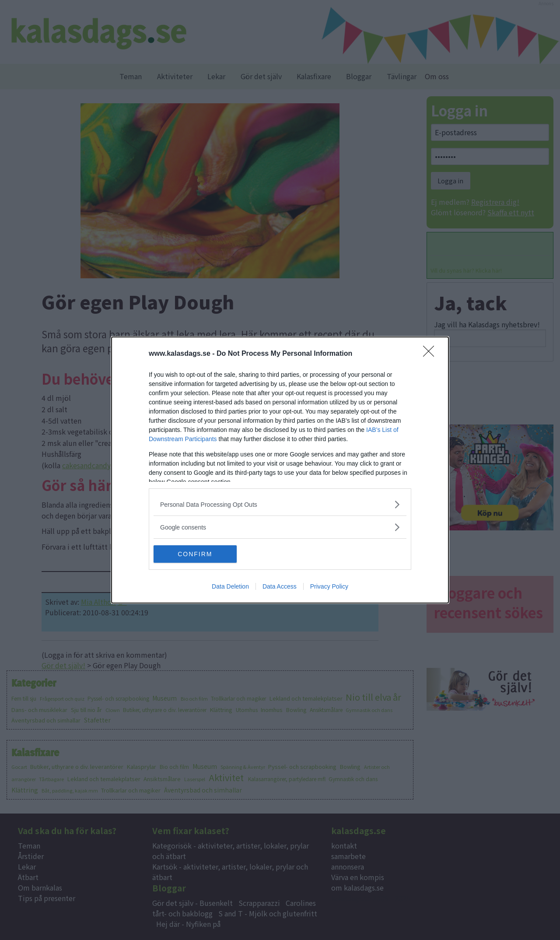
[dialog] (280, 470)
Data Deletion (230, 586)
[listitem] (280, 504)
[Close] (431, 354)
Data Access (280, 586)
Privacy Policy (329, 586)
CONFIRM (195, 554)
